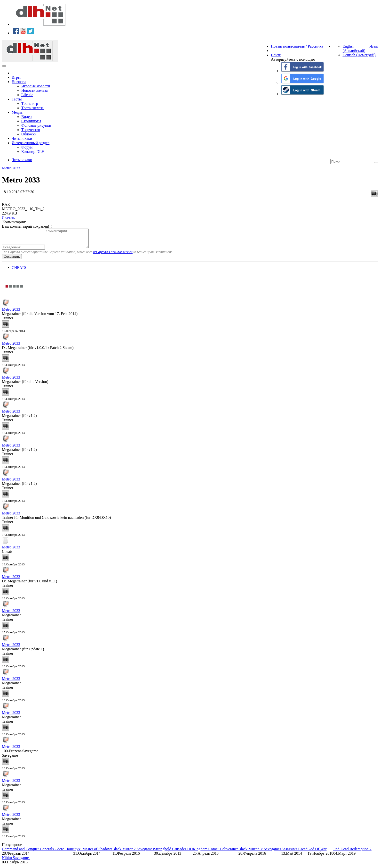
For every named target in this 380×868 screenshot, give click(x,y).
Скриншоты (31, 121)
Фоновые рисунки (36, 125)
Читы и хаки (22, 138)
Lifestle (27, 95)
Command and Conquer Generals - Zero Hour (38, 853)
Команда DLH (33, 152)
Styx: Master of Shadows (93, 853)
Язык (374, 46)
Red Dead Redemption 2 (352, 853)
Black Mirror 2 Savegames (133, 853)
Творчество (31, 130)
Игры (16, 77)
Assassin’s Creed (294, 853)
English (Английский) (354, 48)
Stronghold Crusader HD (173, 853)
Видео (26, 117)
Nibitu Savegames (16, 861)
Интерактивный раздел (31, 143)
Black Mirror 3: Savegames (260, 853)
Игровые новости (36, 86)
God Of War (317, 853)
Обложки (29, 134)
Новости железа (35, 90)
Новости (19, 82)
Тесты (17, 99)
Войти (276, 55)
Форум (27, 147)
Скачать (8, 218)
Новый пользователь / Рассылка (297, 46)
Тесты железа (32, 108)
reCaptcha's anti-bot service (113, 256)
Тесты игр (30, 103)
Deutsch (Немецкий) (359, 55)
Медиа (17, 112)
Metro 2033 (11, 168)
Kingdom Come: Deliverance (215, 853)
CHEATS (19, 271)
